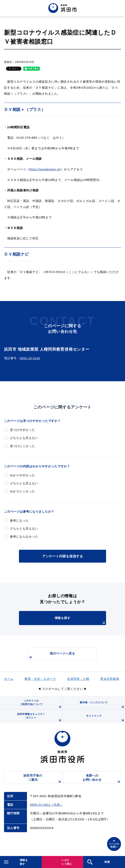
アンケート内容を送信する (63, 556)
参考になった (19, 520)
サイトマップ (106, 718)
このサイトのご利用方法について (41, 704)
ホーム (9, 679)
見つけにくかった (23, 446)
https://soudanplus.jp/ (45, 169)
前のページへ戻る (52, 656)
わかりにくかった (23, 491)
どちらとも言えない (24, 438)
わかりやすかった (23, 475)
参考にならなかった (24, 536)
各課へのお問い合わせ (102, 779)
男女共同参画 (110, 679)
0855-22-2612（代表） (46, 805)
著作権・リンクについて (102, 705)
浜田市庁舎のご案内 (43, 779)
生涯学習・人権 (78, 679)
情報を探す (80, 621)
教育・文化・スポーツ (40, 679)
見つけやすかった (23, 430)
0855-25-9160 (30, 358)
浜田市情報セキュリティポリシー (40, 718)
